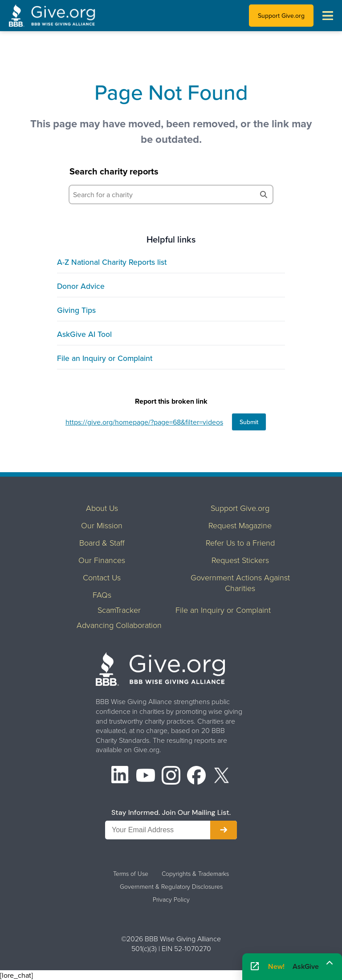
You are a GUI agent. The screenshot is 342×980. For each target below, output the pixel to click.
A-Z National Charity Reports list (112, 262)
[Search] (264, 194)
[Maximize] (330, 964)
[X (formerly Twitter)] (222, 776)
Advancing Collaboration (119, 625)
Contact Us (102, 577)
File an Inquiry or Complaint (105, 358)
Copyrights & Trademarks (195, 874)
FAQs (102, 595)
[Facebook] (196, 776)
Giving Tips (76, 310)
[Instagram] (171, 776)
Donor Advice (81, 286)
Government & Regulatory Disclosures (171, 887)
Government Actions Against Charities (240, 583)
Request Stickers (240, 560)
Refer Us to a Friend (240, 543)
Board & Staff (102, 543)
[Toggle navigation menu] (328, 16)
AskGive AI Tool (84, 334)
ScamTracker (119, 610)
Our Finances (102, 560)
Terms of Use (131, 874)
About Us (102, 508)
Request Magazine (240, 525)
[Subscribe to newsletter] (224, 830)
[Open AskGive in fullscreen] (255, 967)
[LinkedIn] (121, 776)
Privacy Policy (171, 899)
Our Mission (102, 525)
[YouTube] (146, 776)
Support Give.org (281, 16)
